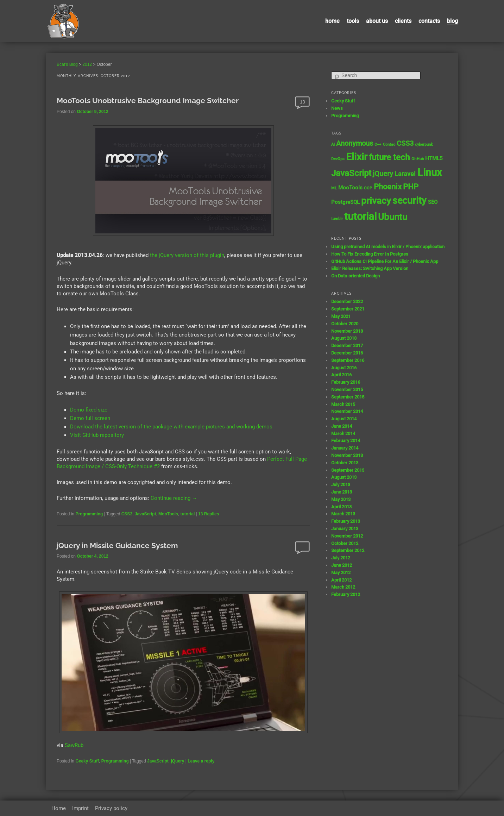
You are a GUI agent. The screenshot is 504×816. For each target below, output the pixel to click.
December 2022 (347, 302)
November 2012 (347, 536)
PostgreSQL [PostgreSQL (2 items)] (345, 202)
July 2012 (341, 558)
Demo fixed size (89, 410)
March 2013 (343, 514)
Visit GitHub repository (97, 435)
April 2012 (341, 580)
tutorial (188, 514)
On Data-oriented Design (355, 276)
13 (302, 102)
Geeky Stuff (87, 761)
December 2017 (347, 346)
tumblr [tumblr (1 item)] (337, 219)
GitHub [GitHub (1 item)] (418, 159)
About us (377, 21)
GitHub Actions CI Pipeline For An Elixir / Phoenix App (385, 261)
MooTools (168, 514)
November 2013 (347, 455)
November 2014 (347, 411)
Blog (452, 21)
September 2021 (348, 309)
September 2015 (348, 397)
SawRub (74, 745)
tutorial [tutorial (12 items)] (360, 216)
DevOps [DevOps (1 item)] (338, 159)
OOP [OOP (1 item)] (368, 188)
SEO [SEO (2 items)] (433, 202)
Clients (403, 21)
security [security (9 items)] (409, 201)
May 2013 (341, 499)
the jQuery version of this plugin (187, 255)
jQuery (177, 761)
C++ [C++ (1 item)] (378, 145)
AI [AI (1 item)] (333, 145)
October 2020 (345, 324)
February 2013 (346, 521)
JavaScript (146, 514)
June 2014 (342, 426)
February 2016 (346, 382)
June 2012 (342, 565)
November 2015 (347, 390)
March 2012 (343, 587)
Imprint (80, 808)
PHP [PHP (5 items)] (411, 187)
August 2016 (344, 368)
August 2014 (344, 419)
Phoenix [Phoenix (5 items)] (388, 187)
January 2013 (345, 529)
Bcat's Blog (67, 64)
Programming (89, 514)
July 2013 (341, 485)
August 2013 (344, 477)
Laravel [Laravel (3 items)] (405, 174)
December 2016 (347, 353)
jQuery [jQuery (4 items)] (383, 174)
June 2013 (342, 492)
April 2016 (341, 375)
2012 (87, 64)
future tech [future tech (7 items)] (389, 157)
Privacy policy (111, 808)
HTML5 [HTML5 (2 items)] (434, 158)
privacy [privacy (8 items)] (376, 201)
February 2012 (346, 594)
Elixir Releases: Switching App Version (370, 268)
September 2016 (348, 360)
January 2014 (345, 448)
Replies (209, 514)
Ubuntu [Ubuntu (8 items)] (393, 217)
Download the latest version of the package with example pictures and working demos (171, 427)
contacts (429, 21)
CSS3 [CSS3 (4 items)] (405, 143)
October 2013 (345, 463)
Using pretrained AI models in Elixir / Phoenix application (388, 247)
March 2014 (343, 434)
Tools (353, 21)
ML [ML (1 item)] (334, 188)
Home (332, 21)
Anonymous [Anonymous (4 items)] (355, 143)
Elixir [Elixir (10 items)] (357, 157)
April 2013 (341, 507)
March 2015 (343, 404)
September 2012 (348, 550)
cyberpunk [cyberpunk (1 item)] (424, 145)
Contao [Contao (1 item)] (389, 145)
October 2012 (345, 543)
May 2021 (341, 316)
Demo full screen (90, 418)
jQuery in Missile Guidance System (117, 545)
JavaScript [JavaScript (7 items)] (351, 173)
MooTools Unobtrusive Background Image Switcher (148, 101)
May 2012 (341, 573)
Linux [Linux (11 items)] (430, 172)
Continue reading (174, 498)
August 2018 (344, 338)
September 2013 (348, 470)
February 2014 (346, 441)
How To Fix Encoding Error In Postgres (370, 254)
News (337, 108)
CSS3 (127, 514)
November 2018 (347, 331)
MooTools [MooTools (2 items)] (350, 188)
